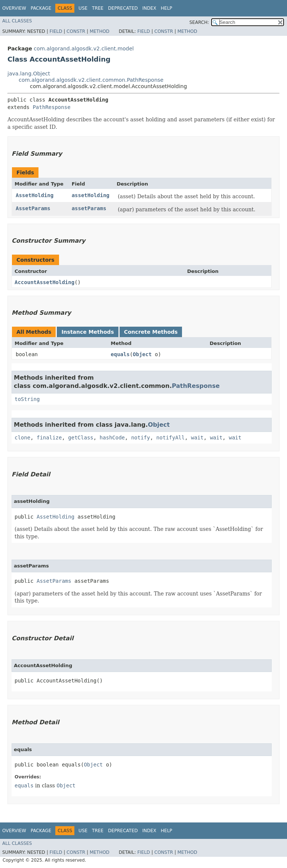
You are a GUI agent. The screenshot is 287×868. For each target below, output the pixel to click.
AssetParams (33, 208)
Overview (14, 8)
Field (56, 31)
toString (27, 399)
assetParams (89, 208)
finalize (49, 438)
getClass (81, 438)
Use (83, 8)
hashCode (112, 438)
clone (22, 438)
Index (149, 8)
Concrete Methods (151, 332)
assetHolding (91, 195)
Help (166, 8)
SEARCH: (199, 22)
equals (120, 354)
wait (197, 438)
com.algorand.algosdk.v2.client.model (84, 49)
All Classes (17, 21)
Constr (76, 31)
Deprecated (123, 8)
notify (141, 438)
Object (142, 354)
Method (100, 31)
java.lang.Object (29, 74)
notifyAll (170, 438)
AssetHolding (35, 195)
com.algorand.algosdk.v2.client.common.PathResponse (91, 80)
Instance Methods (87, 332)
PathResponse (51, 107)
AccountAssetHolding (44, 282)
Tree (98, 8)
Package (41, 8)
